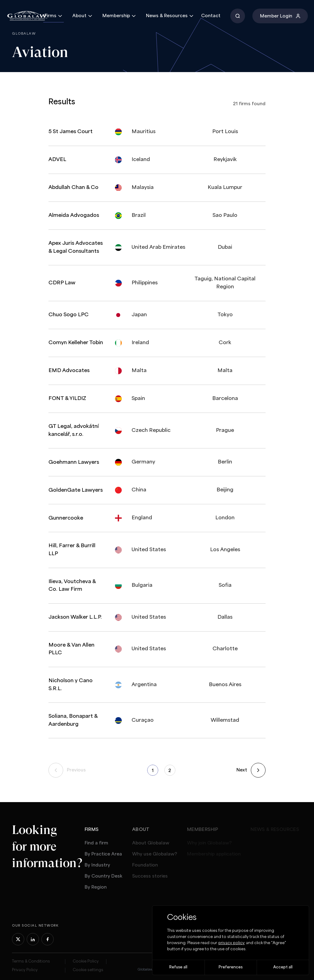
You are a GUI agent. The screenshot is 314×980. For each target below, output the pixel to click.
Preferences (231, 967)
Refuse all (178, 967)
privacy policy (232, 943)
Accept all (283, 967)
